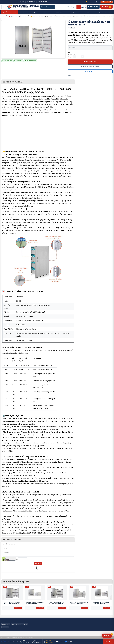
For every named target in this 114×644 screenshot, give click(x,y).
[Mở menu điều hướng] (3, 7)
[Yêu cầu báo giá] (107, 636)
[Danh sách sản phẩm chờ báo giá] (106, 7)
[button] (111, 598)
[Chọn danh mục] (47, 7)
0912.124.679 (107, 12)
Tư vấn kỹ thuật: (90, 71)
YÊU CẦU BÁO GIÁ (90, 62)
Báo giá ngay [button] (107, 2)
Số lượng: (70, 57)
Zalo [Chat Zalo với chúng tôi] (97, 2)
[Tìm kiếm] (79, 7)
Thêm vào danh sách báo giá (90, 67)
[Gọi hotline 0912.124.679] (84, 7)
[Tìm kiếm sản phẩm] (66, 7)
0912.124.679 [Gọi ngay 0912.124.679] (90, 2)
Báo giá (18, 608)
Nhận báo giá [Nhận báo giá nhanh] (93, 7)
